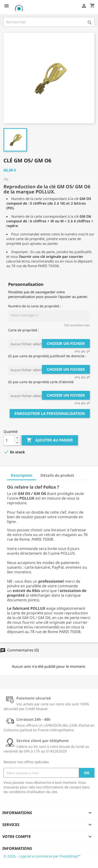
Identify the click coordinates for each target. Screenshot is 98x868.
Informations (17, 848)
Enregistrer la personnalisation (50, 413)
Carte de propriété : (24, 330)
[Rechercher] (49, 22)
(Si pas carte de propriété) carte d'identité (41, 382)
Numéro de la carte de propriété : (35, 306)
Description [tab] (22, 475)
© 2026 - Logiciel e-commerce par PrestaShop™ (42, 856)
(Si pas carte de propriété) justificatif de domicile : (47, 356)
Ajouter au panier (50, 440)
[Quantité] (9, 440)
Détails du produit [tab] (57, 475)
